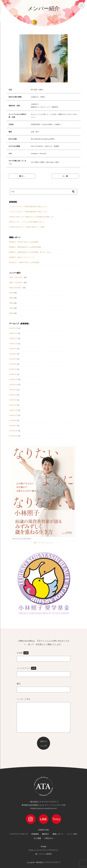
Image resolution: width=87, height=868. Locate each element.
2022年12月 (13, 379)
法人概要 (37, 838)
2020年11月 (13, 415)
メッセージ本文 (23, 699)
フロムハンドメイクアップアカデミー (44, 850)
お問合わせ (49, 838)
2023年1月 (13, 374)
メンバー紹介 (72, 834)
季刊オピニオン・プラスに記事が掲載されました (27, 222)
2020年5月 (13, 426)
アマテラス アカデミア (19, 834)
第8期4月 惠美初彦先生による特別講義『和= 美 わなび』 (31, 252)
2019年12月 (13, 431)
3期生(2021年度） (16, 288)
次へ (65, 176)
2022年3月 (13, 390)
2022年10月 (13, 385)
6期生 (11, 303)
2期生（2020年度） (16, 282)
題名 (19, 684)
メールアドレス (26, 668)
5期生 (11, 298)
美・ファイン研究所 (44, 854)
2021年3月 (13, 405)
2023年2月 (13, 369)
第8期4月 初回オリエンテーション (22, 257)
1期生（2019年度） (16, 277)
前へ (22, 176)
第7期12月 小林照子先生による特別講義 (24, 262)
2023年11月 (13, 344)
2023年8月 (13, 354)
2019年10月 (13, 436)
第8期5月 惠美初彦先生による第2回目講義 (25, 247)
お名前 (23, 653)
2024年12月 (13, 333)
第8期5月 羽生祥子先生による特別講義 (24, 242)
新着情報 (35, 834)
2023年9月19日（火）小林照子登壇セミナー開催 (27, 227)
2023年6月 (13, 359)
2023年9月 (13, 349)
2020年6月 (13, 420)
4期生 (11, 293)
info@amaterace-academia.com (43, 808)
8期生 (11, 313)
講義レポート (58, 834)
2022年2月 (13, 395)
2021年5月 (13, 400)
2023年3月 (13, 364)
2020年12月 (13, 410)
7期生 (11, 308)
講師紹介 (46, 834)
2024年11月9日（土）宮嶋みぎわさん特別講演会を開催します (32, 217)
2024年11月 (13, 338)
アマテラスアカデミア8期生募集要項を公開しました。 (29, 206)
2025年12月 (13, 328)
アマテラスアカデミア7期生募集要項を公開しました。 (29, 212)
